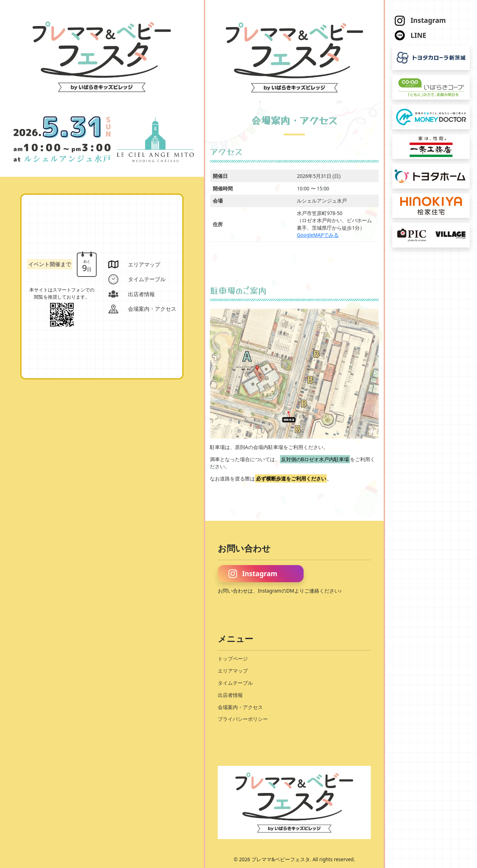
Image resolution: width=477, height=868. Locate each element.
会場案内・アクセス (240, 707)
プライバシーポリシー (243, 719)
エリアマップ (233, 671)
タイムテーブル (235, 683)
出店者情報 (230, 695)
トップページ (233, 659)
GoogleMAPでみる (318, 235)
